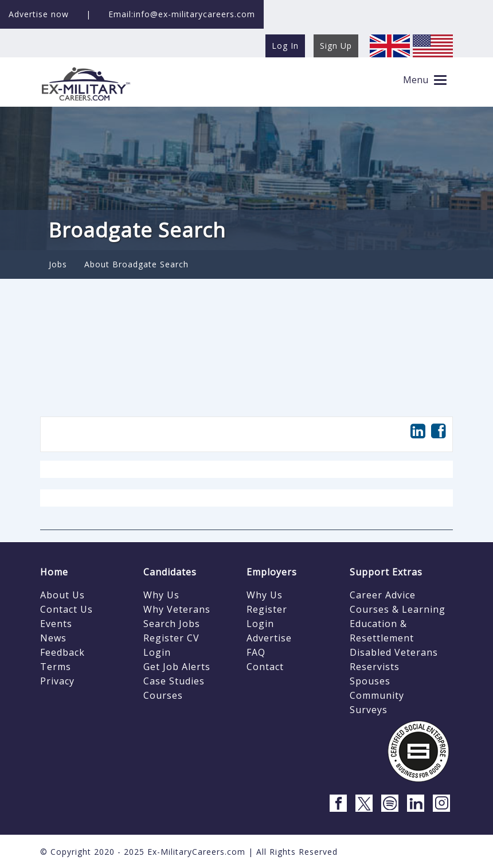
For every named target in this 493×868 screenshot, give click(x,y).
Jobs (58, 264)
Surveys (369, 710)
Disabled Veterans (394, 652)
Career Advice (383, 595)
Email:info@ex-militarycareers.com (182, 14)
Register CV (171, 638)
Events (56, 624)
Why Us (161, 595)
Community (377, 695)
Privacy (57, 681)
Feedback (62, 652)
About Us (62, 595)
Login (157, 652)
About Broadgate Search (136, 264)
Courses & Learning (398, 609)
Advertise (269, 638)
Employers (272, 572)
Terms (56, 667)
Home (54, 572)
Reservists (375, 667)
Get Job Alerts (177, 667)
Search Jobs (172, 624)
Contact (265, 667)
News (53, 638)
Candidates (170, 572)
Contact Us (66, 609)
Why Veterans (177, 609)
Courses (163, 695)
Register (267, 609)
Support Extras (386, 572)
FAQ (256, 652)
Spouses (370, 681)
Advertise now (39, 14)
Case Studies (174, 681)
